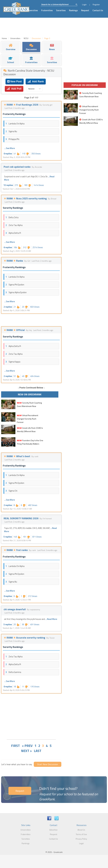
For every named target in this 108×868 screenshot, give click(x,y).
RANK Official (15, 330)
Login (84, 4)
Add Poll (14, 89)
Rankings (73, 10)
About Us (81, 830)
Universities (32, 10)
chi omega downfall (15, 609)
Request (85, 10)
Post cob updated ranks (17, 167)
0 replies (8, 154)
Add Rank (36, 81)
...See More (9, 148)
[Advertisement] (31, 716)
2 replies (8, 307)
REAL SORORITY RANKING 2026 (21, 518)
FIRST (15, 746)
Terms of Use (81, 834)
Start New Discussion (48, 764)
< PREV (27, 746)
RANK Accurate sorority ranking (25, 638)
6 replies (8, 247)
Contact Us (98, 10)
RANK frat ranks (16, 550)
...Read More (51, 619)
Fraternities (47, 10)
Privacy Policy (81, 839)
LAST (38, 751)
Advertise (53, 830)
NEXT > (27, 751)
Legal (81, 843)
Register (96, 4)
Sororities (61, 10)
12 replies (8, 185)
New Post (14, 81)
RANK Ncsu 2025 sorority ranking (26, 198)
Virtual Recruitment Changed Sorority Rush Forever (27, 419)
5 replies (8, 537)
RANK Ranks (14, 261)
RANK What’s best (17, 456)
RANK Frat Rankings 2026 (21, 105)
